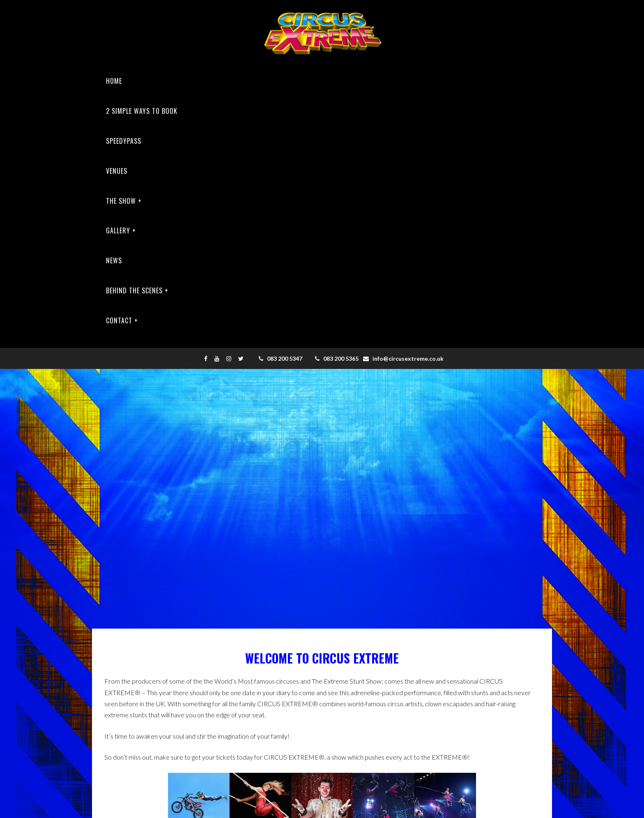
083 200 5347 (281, 358)
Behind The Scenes (134, 290)
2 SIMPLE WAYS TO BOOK (142, 111)
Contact (119, 320)
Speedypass (124, 141)
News (114, 260)
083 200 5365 (337, 358)
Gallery (118, 230)
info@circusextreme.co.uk (403, 358)
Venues (117, 171)
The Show (121, 201)
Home (114, 81)
